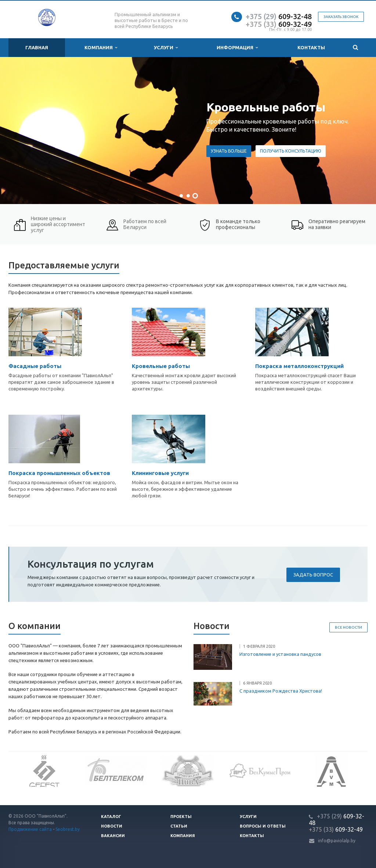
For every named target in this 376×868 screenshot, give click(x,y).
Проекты (181, 817)
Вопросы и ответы (263, 826)
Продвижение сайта (30, 829)
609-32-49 (279, 24)
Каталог (111, 817)
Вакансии (113, 836)
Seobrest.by (68, 829)
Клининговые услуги (160, 473)
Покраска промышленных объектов (59, 473)
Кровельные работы (161, 366)
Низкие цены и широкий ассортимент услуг (58, 224)
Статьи (179, 826)
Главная (37, 47)
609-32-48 (279, 16)
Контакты (311, 47)
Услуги (166, 48)
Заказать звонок (341, 17)
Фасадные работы (35, 366)
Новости (112, 826)
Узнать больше (339, 151)
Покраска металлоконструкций (299, 366)
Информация (237, 48)
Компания (101, 48)
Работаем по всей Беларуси (145, 224)
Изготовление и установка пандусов (280, 654)
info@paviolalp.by (337, 841)
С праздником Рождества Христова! (281, 691)
